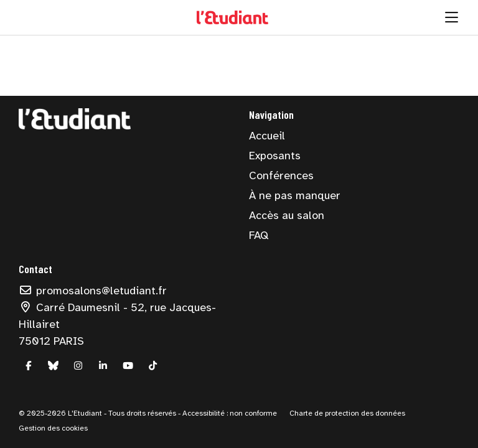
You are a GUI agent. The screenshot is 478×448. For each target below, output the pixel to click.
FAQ (259, 235)
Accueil (267, 136)
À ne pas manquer (295, 195)
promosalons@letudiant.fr (93, 291)
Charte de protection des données (347, 413)
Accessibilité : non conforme (229, 413)
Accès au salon (287, 215)
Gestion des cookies (53, 428)
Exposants (275, 156)
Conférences (281, 175)
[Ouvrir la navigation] (452, 17)
